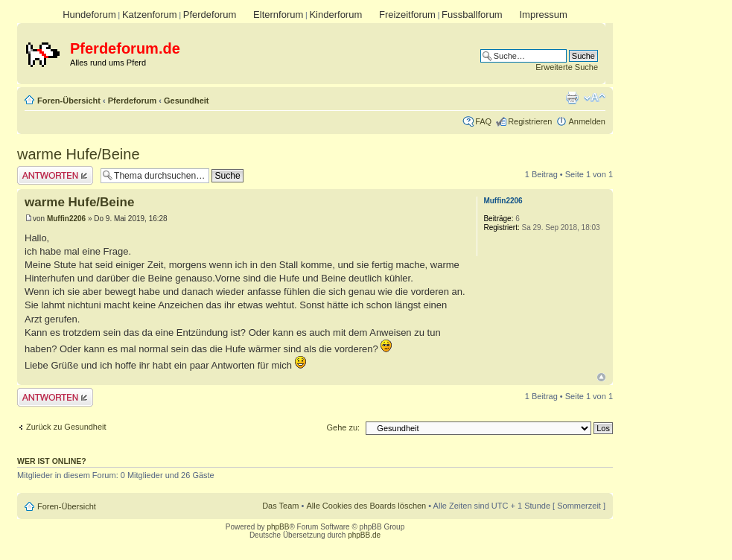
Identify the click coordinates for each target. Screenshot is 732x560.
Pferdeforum (210, 15)
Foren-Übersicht (69, 101)
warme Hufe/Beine (79, 154)
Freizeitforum (407, 15)
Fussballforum (472, 15)
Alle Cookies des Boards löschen (366, 506)
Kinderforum (335, 15)
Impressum (543, 15)
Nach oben (601, 377)
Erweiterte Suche (567, 67)
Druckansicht (572, 98)
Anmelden (587, 121)
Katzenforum (150, 15)
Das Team (280, 506)
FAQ (483, 121)
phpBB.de (364, 535)
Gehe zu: (343, 427)
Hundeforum (89, 15)
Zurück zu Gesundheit (66, 427)
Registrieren (530, 121)
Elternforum (278, 15)
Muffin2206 (66, 219)
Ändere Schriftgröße (595, 98)
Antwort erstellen (55, 175)
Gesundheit (187, 101)
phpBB (278, 527)
